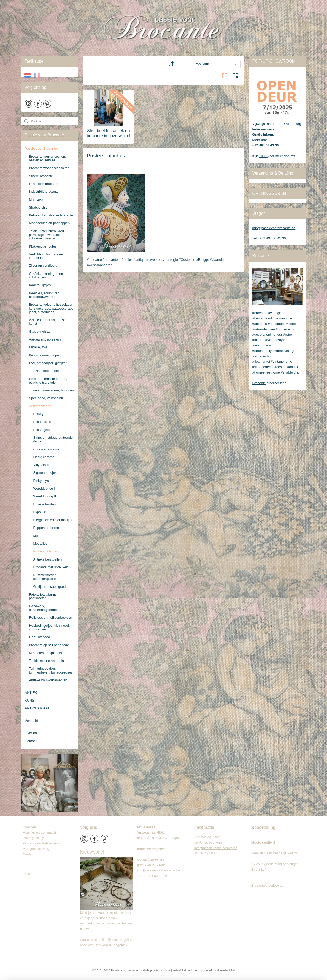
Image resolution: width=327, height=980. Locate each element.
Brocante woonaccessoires (49, 168)
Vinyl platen (42, 465)
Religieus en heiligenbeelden (50, 618)
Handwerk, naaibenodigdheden (44, 608)
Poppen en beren (46, 528)
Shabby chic (38, 207)
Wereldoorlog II (44, 496)
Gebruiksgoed (39, 637)
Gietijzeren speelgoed (49, 587)
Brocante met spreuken (50, 567)
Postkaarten (42, 422)
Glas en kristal (39, 332)
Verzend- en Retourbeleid (42, 843)
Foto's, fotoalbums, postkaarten (43, 596)
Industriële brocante (44, 192)
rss (168, 970)
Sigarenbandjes (45, 473)
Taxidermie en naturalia (46, 661)
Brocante (259, 383)
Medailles (40, 544)
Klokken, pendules (43, 246)
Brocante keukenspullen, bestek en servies (47, 158)
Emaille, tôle (38, 347)
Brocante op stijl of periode (49, 645)
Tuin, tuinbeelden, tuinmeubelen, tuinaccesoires (51, 670)
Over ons (32, 733)
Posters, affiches (45, 551)
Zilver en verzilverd (43, 266)
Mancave (36, 200)
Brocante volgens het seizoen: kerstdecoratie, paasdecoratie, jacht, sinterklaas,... (51, 308)
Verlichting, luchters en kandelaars (46, 256)
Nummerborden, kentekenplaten (45, 577)
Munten (39, 536)
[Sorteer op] (202, 64)
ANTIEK (31, 693)
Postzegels (41, 430)
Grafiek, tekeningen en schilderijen (46, 275)
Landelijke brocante (44, 184)
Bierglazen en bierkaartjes (52, 520)
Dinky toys (41, 481)
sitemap (159, 970)
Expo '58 (39, 512)
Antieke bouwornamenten (48, 680)
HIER (263, 156)
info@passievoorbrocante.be (274, 228)
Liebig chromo (44, 457)
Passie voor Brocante (41, 148)
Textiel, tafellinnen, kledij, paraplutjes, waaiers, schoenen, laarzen (48, 235)
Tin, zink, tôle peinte (44, 371)
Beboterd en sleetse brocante (51, 215)
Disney (38, 414)
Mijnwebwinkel (226, 970)
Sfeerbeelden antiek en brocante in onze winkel (108, 133)
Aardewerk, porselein (45, 339)
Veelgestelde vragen (38, 849)
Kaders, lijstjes (40, 285)
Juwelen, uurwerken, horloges (51, 390)
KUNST (30, 700)
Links (27, 874)
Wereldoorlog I (44, 488)
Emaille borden (44, 504)
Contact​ (31, 854)
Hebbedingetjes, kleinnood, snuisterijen (49, 627)
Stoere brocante (41, 176)
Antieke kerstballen (47, 559)
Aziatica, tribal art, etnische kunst (49, 322)
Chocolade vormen (47, 449)
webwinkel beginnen (186, 970)
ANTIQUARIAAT (37, 708)
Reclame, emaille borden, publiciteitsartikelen (48, 381)
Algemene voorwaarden (41, 832)
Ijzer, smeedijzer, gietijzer (48, 363)
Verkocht (31, 721)
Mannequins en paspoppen (49, 223)
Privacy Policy (33, 838)
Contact (31, 741)
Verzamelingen (40, 406)
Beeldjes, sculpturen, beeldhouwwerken (45, 295)
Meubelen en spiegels (45, 653)
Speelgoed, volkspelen (46, 398)
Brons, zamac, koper (44, 355)
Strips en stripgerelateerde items (53, 439)
